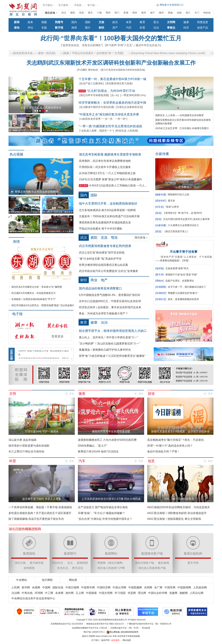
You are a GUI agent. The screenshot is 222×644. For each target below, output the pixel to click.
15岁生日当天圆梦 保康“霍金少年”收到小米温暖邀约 (110, 179)
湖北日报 (20, 563)
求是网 (132, 593)
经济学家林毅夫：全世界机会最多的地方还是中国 (112, 103)
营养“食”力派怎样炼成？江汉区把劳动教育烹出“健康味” (112, 356)
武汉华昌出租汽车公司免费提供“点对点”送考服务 (109, 271)
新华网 (26, 587)
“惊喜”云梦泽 (172, 207)
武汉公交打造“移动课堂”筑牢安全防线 (102, 253)
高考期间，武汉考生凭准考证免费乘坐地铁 (105, 161)
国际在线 (58, 587)
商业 (94, 280)
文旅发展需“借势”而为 (177, 268)
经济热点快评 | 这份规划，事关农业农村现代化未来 (110, 307)
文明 (13, 394)
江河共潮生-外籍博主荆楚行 (194, 128)
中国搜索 (91, 593)
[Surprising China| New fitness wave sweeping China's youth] (178, 53)
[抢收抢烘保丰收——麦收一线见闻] (44, 53)
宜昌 (81, 13)
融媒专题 (161, 194)
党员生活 (63, 568)
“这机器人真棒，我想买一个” (97, 131)
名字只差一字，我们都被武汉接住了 (187, 287)
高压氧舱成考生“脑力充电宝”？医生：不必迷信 (175, 440)
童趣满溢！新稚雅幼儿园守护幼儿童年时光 (105, 350)
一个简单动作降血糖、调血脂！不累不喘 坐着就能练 (40, 507)
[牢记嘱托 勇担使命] (88, 70)
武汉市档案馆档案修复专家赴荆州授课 (105, 246)
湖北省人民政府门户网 (111, 568)
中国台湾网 (119, 587)
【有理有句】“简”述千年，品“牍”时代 (183, 213)
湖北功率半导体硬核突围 (94, 95)
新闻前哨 (82, 563)
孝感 (126, 13)
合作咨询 (115, 640)
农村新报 (29, 568)
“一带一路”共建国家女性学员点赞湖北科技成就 (110, 126)
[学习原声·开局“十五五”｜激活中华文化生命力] (133, 45)
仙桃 (179, 13)
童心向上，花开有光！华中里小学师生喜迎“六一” (109, 337)
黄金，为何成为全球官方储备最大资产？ (103, 313)
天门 (197, 13)
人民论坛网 (197, 593)
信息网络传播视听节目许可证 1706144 (89, 628)
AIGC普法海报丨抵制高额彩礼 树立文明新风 (174, 519)
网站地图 (127, 640)
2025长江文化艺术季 (166, 128)
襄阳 (73, 13)
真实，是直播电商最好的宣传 (183, 299)
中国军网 (170, 587)
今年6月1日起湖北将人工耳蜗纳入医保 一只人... (118, 186)
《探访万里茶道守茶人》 (176, 231)
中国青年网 (88, 587)
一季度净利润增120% (133, 95)
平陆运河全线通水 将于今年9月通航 (100, 229)
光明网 (148, 587)
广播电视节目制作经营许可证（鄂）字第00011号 (149, 624)
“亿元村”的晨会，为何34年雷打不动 (111, 91)
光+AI (115, 95)
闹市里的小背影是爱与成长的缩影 (29, 446)
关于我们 (95, 640)
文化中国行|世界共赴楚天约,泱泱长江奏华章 (186, 219)
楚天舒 (171, 201)
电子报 (17, 314)
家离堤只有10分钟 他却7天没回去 (98, 451)
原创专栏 (161, 201)
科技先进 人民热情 (127, 131)
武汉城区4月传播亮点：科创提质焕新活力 (33, 293)
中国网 (46, 587)
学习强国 (120, 593)
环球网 (39, 593)
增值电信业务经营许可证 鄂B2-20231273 (105, 624)
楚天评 (159, 275)
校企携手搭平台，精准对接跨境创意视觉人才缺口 (113, 331)
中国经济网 (104, 587)
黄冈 (144, 13)
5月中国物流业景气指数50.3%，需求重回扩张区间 (109, 295)
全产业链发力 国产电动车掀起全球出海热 (103, 507)
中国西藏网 (135, 587)
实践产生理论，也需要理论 (180, 281)
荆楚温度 (203, 22)
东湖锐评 (161, 293)
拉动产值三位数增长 (92, 83)
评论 (30, 28)
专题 (44, 28)
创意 (151, 461)
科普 (142, 28)
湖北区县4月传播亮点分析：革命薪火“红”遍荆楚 (37, 287)
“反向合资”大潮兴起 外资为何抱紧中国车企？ (105, 519)
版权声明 (105, 640)
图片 (88, 28)
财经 (84, 280)
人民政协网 (200, 587)
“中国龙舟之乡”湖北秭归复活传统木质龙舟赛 (109, 114)
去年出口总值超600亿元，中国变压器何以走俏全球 (110, 301)
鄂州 (108, 13)
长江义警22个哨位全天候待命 (26, 451)
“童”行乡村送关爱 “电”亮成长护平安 (100, 259)
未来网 (59, 593)
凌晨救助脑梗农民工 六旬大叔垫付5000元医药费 (107, 440)
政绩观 (82, 91)
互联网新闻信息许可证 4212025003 (67, 624)
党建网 (173, 593)
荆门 (117, 13)
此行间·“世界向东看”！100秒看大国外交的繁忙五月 (111, 38)
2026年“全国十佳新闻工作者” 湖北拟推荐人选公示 (44, 354)
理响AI (159, 281)
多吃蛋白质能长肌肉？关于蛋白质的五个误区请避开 (40, 513)
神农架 (207, 13)
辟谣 (151, 394)
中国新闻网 (184, 587)
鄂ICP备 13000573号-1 (94, 632)
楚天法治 (78, 568)
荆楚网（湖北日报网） (111, 563)
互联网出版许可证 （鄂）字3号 (124, 628)
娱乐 (115, 22)
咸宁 (152, 13)
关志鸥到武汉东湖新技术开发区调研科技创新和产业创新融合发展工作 (111, 63)
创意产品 (203, 28)
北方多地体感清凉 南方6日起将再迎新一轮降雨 (107, 210)
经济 (186, 28)
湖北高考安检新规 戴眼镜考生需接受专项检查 (110, 154)
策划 (158, 213)
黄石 (90, 13)
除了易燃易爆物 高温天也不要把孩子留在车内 (36, 519)
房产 (115, 28)
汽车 (129, 28)
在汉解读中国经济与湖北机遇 (97, 107)
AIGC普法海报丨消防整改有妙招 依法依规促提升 (177, 513)
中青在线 (27, 593)
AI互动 (159, 207)
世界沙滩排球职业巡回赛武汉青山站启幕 (103, 265)
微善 (82, 394)
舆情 (74, 28)
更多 (72, 394)
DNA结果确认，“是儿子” (93, 446)
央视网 (36, 587)
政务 (30, 22)
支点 (70, 563)
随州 (161, 13)
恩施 (170, 13)
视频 (44, 22)
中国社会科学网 (158, 593)
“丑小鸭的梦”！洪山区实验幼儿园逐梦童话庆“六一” (109, 344)
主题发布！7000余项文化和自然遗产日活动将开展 (109, 216)
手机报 (78, 5)
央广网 (158, 587)
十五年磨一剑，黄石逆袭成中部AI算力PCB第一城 (112, 79)
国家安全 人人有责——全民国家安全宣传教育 (179, 115)
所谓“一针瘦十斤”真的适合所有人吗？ (170, 446)
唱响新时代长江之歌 (179, 194)
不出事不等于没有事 (184, 252)
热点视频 (16, 154)
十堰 (99, 13)
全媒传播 (161, 225)
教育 (142, 22)
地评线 (159, 268)
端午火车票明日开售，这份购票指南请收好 (108, 204)
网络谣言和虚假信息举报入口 (175, 5)
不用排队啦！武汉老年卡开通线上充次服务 (105, 167)
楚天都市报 (37, 563)
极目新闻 (84, 186)
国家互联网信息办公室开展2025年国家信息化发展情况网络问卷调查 (183, 122)
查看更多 (58, 336)
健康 (186, 22)
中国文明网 (106, 593)
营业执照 (146, 628)
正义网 (80, 593)
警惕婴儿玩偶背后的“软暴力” (183, 293)
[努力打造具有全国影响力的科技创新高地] (123, 70)
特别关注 (58, 563)
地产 (104, 280)
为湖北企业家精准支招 (129, 107)
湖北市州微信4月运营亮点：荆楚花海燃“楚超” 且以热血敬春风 (44, 305)
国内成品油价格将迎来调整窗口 (100, 288)
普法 (156, 22)
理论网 (142, 593)
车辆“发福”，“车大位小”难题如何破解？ (102, 513)
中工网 (49, 593)
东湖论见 (161, 299)
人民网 (16, 587)
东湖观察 (161, 287)
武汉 (64, 13)
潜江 (188, 13)
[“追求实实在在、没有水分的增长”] (82, 45)
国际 (88, 22)
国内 (74, 22)
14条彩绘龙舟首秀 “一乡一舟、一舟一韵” (103, 119)
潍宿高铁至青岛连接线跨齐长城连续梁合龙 (105, 222)
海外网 (70, 593)
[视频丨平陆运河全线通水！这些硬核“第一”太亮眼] (103, 53)
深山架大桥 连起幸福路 (23, 440)
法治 (156, 28)
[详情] (185, 261)
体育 (129, 22)
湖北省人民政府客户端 (152, 568)
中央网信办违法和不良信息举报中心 (33, 598)
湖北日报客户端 (144, 563)
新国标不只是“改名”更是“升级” (181, 275)
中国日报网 (72, 587)
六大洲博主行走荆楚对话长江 (183, 225)
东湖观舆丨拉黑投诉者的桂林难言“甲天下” (34, 299)
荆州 (135, 13)
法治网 (16, 593)
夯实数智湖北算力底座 (119, 83)
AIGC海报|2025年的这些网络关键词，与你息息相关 (179, 507)
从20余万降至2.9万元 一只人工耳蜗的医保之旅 (107, 173)
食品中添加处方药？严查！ (164, 451)
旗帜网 (184, 593)
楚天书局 (193, 563)
